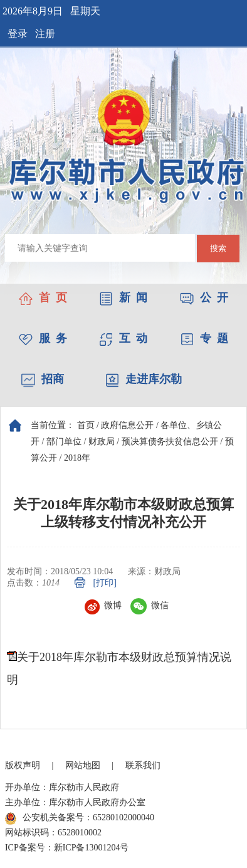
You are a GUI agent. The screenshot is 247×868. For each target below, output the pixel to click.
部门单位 (64, 442)
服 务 (43, 338)
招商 (43, 379)
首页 (86, 425)
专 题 (204, 338)
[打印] (105, 583)
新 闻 (123, 297)
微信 (150, 605)
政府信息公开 (127, 425)
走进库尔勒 (144, 379)
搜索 (218, 248)
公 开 (204, 297)
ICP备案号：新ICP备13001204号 (67, 848)
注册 (45, 34)
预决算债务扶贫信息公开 (170, 442)
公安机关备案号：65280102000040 (80, 818)
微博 (103, 605)
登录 (18, 34)
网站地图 (83, 765)
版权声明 (23, 765)
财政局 (102, 442)
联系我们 (143, 765)
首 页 (43, 297)
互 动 (123, 338)
